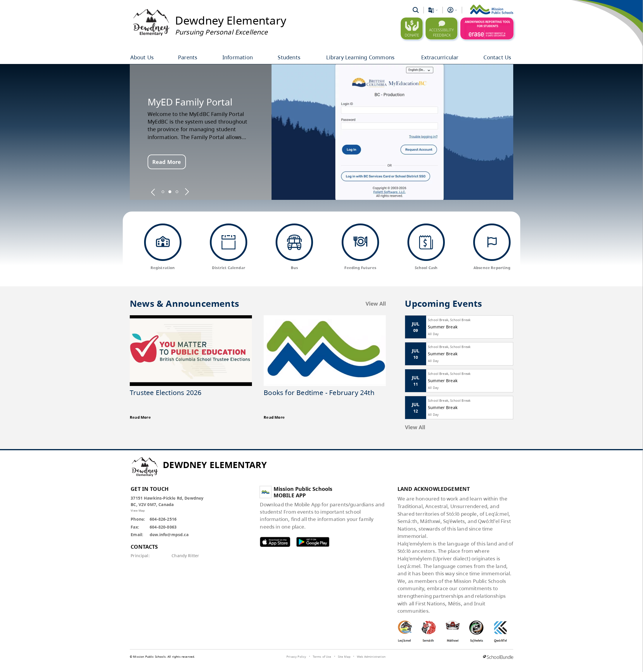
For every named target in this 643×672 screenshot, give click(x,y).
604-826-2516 (163, 519)
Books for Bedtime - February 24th (319, 392)
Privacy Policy (296, 657)
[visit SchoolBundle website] (498, 657)
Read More (167, 162)
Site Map (344, 657)
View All (376, 304)
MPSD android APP (313, 542)
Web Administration (371, 657)
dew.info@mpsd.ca (169, 535)
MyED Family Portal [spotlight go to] (190, 102)
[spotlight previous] (153, 192)
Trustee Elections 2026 (166, 392)
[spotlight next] (187, 192)
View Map (138, 510)
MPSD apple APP (275, 542)
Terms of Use (322, 657)
